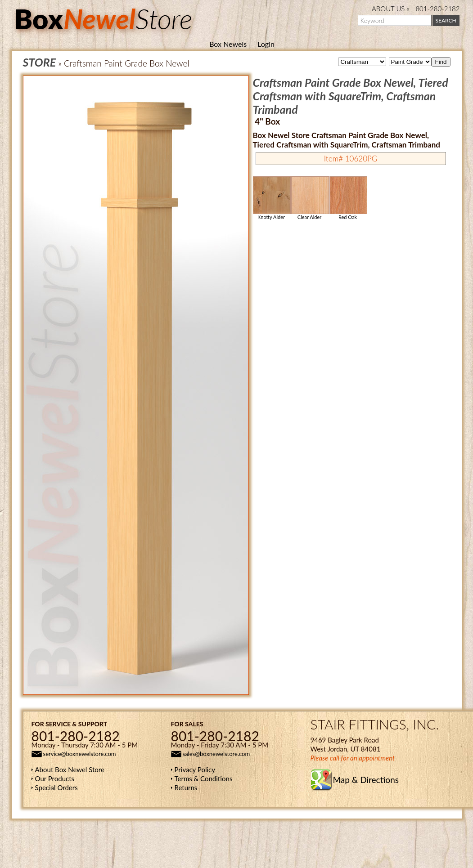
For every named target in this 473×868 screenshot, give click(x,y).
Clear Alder (310, 198)
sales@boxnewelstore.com (216, 754)
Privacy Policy (195, 770)
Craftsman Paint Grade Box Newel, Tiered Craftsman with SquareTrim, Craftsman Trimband (351, 96)
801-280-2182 (437, 9)
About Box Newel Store (70, 770)
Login (266, 44)
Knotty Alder (271, 198)
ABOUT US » (390, 9)
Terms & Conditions (204, 779)
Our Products (55, 779)
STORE (40, 62)
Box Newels (228, 44)
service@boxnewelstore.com (80, 754)
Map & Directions (366, 780)
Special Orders (56, 787)
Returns (186, 787)
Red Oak (348, 198)
